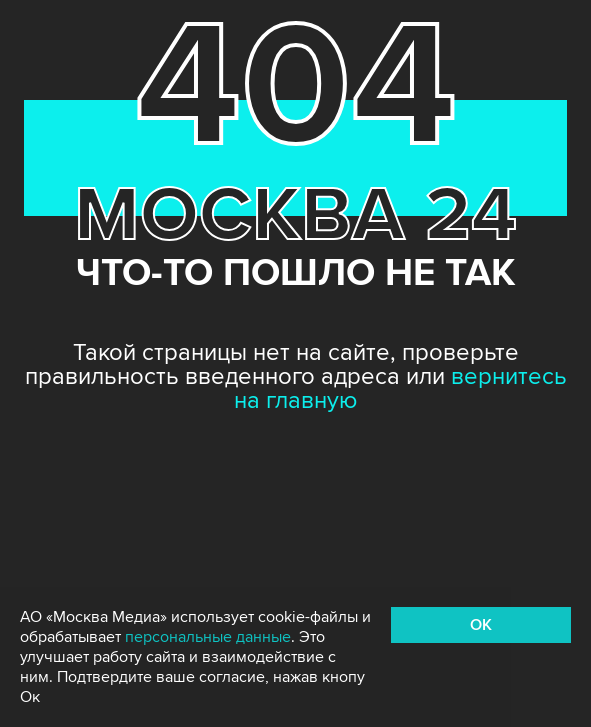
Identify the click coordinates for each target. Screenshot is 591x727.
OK (481, 625)
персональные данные (208, 637)
